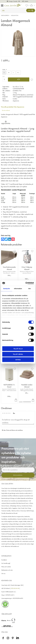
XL (18, 73)
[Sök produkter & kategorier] (14, 10)
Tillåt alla (18, 349)
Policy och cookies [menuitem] (6, 567)
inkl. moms (25, 1)
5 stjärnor (10, 413)
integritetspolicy (26, 479)
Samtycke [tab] (7, 289)
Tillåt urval (18, 354)
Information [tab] (18, 289)
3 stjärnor (6, 413)
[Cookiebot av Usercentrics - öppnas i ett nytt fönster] (26, 283)
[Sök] (31, 10)
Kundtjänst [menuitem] (4, 560)
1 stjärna (3, 413)
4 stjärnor (8, 413)
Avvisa (18, 360)
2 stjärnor (5, 413)
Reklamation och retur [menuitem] (7, 570)
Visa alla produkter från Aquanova (13, 107)
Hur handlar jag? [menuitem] (6, 563)
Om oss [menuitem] (3, 574)
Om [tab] (30, 289)
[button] (3, 6)
